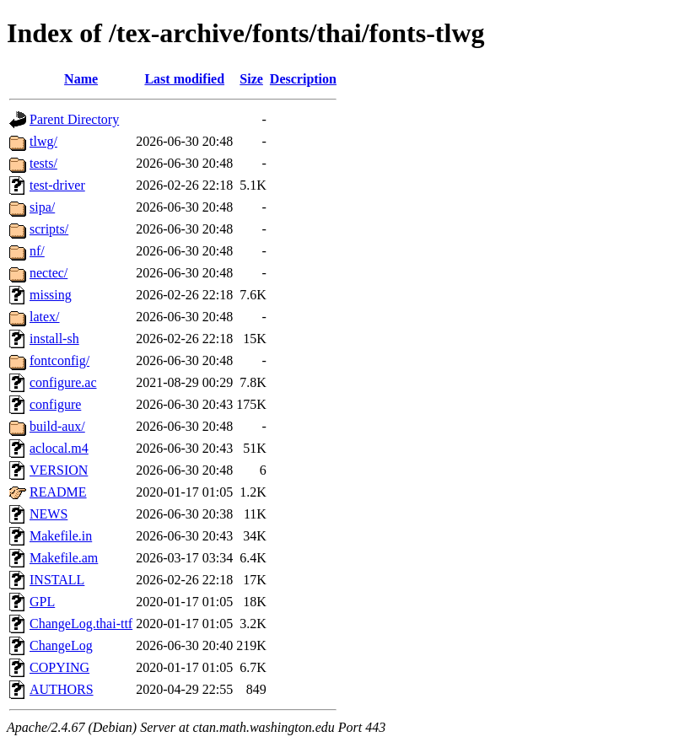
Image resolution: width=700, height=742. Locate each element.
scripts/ (49, 229)
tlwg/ (43, 141)
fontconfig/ (59, 360)
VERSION (59, 470)
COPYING (59, 667)
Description (303, 79)
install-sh (54, 339)
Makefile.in (61, 536)
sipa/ (42, 207)
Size (251, 79)
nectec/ (48, 273)
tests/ (43, 163)
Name (81, 79)
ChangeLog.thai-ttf (81, 624)
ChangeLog (61, 645)
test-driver (57, 185)
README (58, 492)
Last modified (184, 79)
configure (55, 404)
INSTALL (57, 580)
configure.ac (63, 382)
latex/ (45, 317)
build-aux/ (57, 426)
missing (51, 295)
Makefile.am (64, 558)
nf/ (37, 251)
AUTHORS (62, 689)
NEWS (48, 514)
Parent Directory (74, 119)
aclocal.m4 (59, 448)
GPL (42, 602)
